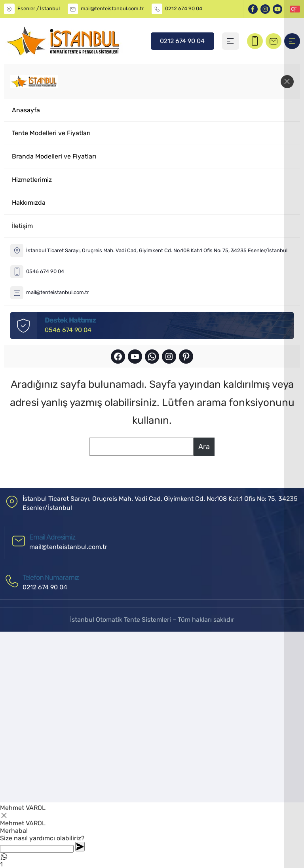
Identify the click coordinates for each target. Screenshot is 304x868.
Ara (204, 447)
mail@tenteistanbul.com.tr (112, 8)
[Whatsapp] (37, 849)
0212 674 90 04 (184, 8)
